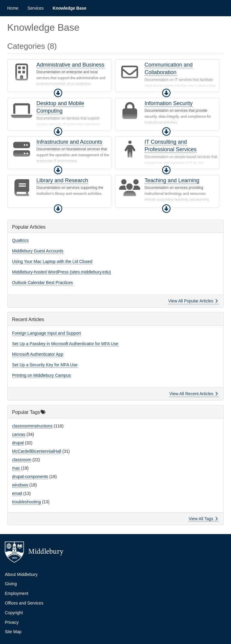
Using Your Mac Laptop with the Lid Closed (52, 261)
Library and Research (62, 180)
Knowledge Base (69, 8)
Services (35, 8)
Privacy (12, 622)
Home (13, 8)
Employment (17, 593)
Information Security (168, 103)
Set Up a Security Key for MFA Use (45, 365)
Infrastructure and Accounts (69, 142)
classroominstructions (32, 426)
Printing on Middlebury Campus (41, 375)
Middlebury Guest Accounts (38, 251)
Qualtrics (20, 240)
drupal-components (30, 477)
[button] (58, 93)
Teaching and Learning (172, 180)
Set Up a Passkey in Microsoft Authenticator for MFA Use (65, 344)
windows (20, 485)
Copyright (14, 613)
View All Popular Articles (193, 301)
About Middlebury (21, 574)
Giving (11, 584)
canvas (19, 434)
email (17, 493)
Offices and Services (24, 603)
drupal (18, 443)
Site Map (13, 632)
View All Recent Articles (194, 394)
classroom (22, 460)
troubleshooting (26, 502)
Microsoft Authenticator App (38, 354)
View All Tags (203, 519)
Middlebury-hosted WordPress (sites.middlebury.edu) (62, 272)
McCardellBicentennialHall (37, 451)
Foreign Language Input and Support (46, 333)
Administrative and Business (70, 65)
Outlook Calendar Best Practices (42, 283)
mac (16, 468)
